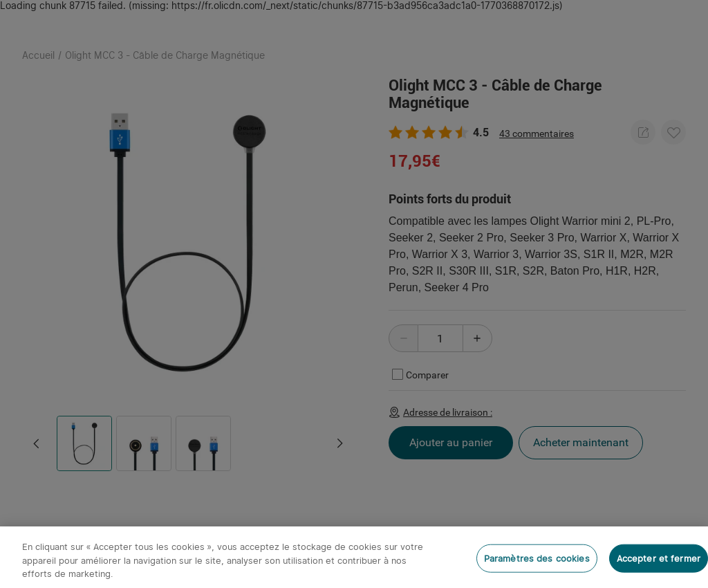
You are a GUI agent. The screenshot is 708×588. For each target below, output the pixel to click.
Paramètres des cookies (537, 558)
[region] (354, 557)
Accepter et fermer (659, 558)
